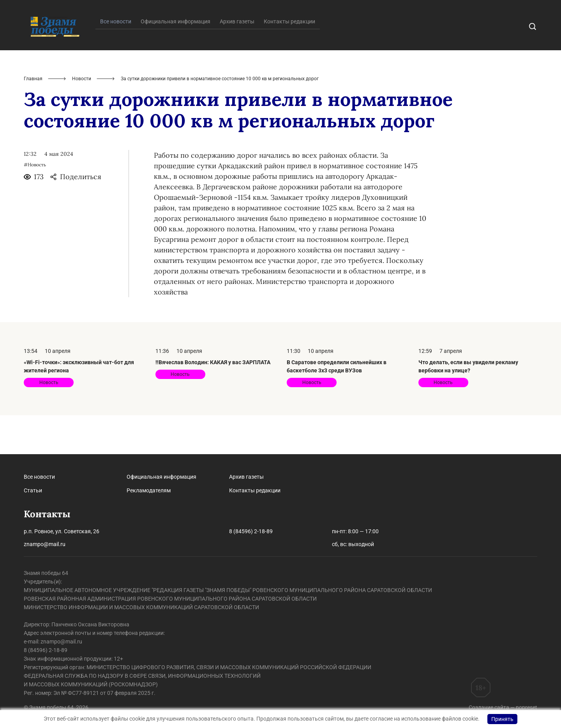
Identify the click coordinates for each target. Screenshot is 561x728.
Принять (502, 719)
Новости (82, 118)
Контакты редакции (289, 60)
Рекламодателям (149, 490)
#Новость (35, 204)
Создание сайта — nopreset (503, 707)
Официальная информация (176, 60)
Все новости (39, 477)
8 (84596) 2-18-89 (251, 531)
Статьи (33, 490)
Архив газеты (237, 60)
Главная (33, 118)
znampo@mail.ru (45, 544)
